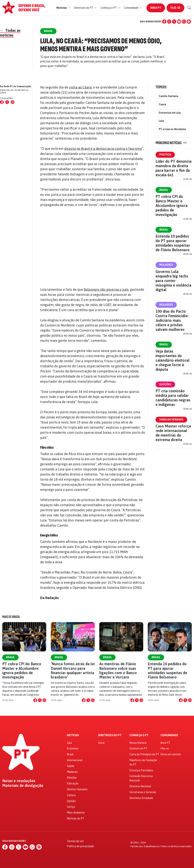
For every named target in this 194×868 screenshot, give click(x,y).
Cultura (71, 795)
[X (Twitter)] (174, 22)
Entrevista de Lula (170, 113)
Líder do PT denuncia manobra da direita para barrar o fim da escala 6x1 (174, 168)
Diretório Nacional (140, 786)
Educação (73, 783)
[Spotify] (189, 22)
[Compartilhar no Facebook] (2, 102)
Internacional (75, 760)
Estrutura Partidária (141, 770)
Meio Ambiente (76, 813)
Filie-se (175, 8)
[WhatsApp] (184, 22)
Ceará (162, 104)
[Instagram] (169, 22)
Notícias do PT (75, 818)
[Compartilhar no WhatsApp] (13, 102)
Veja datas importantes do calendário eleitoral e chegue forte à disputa (172, 360)
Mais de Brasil (11, 617)
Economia (73, 748)
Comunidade (169, 735)
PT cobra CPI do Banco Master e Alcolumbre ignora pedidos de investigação (172, 206)
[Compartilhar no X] (40, 700)
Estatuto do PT (138, 748)
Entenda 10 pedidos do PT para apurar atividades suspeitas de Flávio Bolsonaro (173, 243)
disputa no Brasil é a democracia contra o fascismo (103, 149)
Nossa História (138, 743)
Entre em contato (171, 754)
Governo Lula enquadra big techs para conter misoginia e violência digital (173, 281)
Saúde (71, 766)
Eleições (165, 384)
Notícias (73, 735)
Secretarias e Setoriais (143, 792)
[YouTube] (179, 22)
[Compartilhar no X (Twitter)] (7, 102)
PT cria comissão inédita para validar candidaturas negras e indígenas (173, 398)
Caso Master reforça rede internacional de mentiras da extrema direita (173, 433)
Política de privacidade (80, 846)
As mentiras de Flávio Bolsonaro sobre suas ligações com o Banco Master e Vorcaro (118, 670)
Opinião (71, 801)
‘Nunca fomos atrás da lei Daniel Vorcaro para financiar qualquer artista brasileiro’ (73, 670)
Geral (101, 743)
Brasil (164, 190)
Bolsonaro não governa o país (106, 289)
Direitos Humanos (77, 789)
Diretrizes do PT (110, 735)
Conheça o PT (139, 735)
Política (165, 155)
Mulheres (166, 265)
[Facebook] (164, 22)
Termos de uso (75, 841)
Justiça (71, 807)
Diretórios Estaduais (141, 798)
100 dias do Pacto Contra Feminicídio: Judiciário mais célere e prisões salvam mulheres (172, 320)
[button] (63, 8)
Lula (161, 121)
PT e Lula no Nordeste (172, 129)
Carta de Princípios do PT (144, 754)
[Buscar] (189, 8)
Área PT (156, 8)
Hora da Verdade (171, 420)
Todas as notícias (10, 33)
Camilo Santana (169, 96)
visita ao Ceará (80, 87)
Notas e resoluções (19, 781)
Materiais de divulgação (23, 786)
